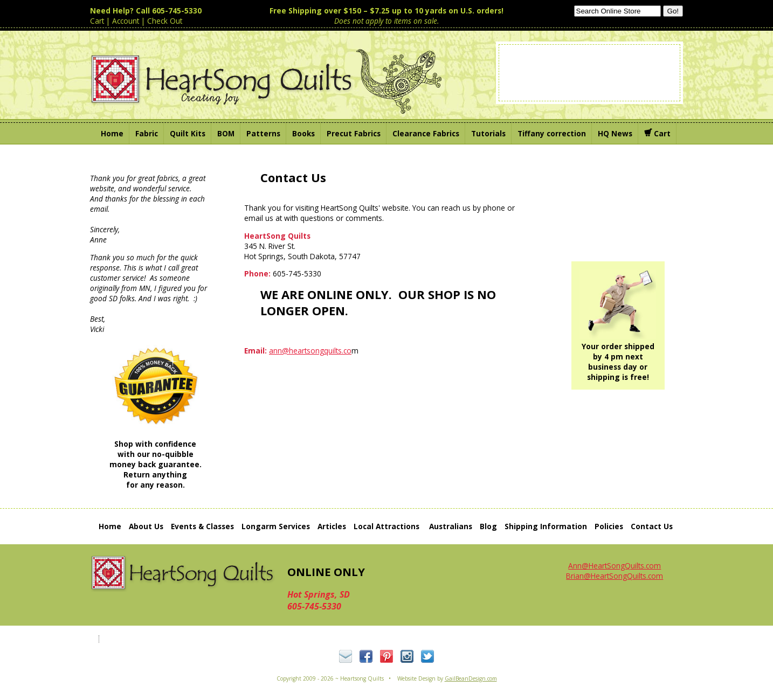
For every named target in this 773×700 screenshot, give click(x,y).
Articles (332, 526)
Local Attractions (386, 526)
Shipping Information (546, 526)
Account (126, 21)
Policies (609, 526)
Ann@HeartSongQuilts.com (615, 566)
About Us (146, 526)
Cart (97, 21)
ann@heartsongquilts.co (310, 351)
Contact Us (652, 526)
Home (110, 526)
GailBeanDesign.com (471, 678)
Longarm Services (276, 526)
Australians (451, 526)
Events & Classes (202, 526)
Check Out (165, 21)
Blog (488, 526)
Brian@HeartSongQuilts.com (615, 576)
